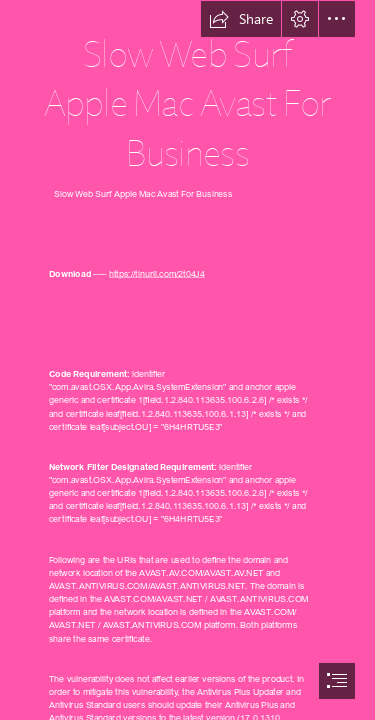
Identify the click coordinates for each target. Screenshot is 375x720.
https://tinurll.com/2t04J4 (157, 273)
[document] (187, 360)
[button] (241, 19)
